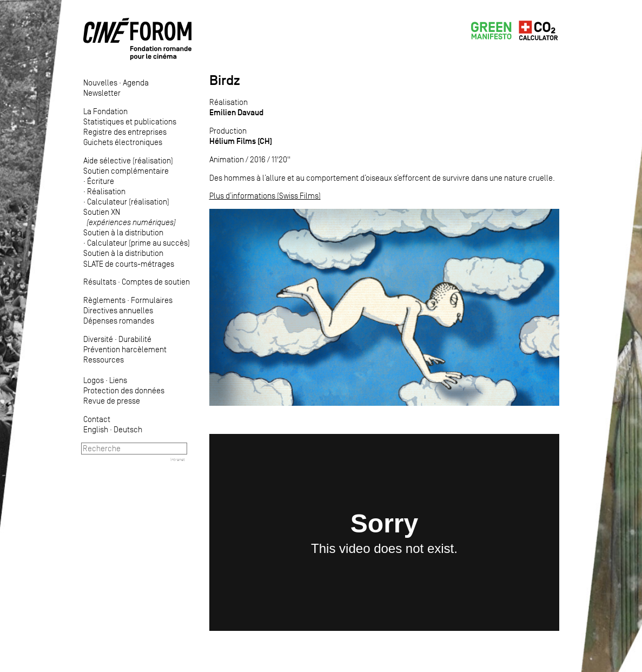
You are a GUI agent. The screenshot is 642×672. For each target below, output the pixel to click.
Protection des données (124, 390)
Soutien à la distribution (123, 232)
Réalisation (106, 191)
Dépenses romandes (119, 321)
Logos (94, 380)
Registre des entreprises (125, 132)
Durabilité (135, 339)
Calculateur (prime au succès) (138, 243)
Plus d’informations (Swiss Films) (265, 196)
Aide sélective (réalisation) (128, 160)
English (96, 429)
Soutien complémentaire (126, 171)
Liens (118, 380)
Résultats (100, 282)
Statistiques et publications (130, 121)
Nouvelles (100, 83)
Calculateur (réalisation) (128, 202)
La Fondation (105, 111)
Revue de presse (112, 401)
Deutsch (128, 429)
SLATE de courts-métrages (129, 264)
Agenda (136, 83)
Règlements (104, 300)
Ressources (104, 360)
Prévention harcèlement (125, 349)
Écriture (101, 181)
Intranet (178, 459)
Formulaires (152, 300)
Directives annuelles (118, 310)
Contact (97, 419)
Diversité (98, 339)
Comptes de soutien (156, 282)
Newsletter (102, 93)
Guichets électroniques (123, 142)
